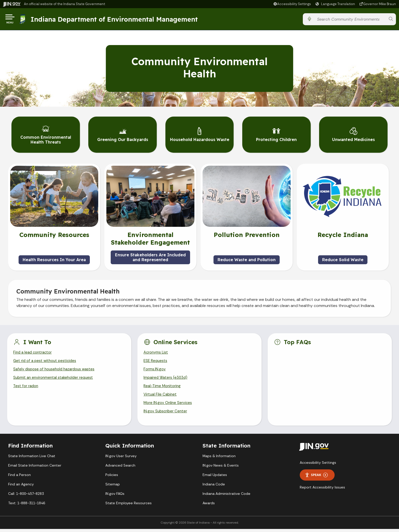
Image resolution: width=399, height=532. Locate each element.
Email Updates (215, 478)
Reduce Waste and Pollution (247, 258)
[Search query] (350, 20)
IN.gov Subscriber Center (166, 414)
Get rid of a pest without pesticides (47, 360)
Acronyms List (157, 351)
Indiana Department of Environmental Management (115, 20)
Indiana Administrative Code (226, 497)
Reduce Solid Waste (343, 258)
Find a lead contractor (34, 351)
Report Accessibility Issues (322, 490)
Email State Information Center (35, 468)
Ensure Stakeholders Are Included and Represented (150, 256)
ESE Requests (156, 360)
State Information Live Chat (32, 459)
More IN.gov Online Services (169, 405)
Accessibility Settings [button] (318, 466)
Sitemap (113, 487)
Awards (209, 506)
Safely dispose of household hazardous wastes (57, 369)
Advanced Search (120, 468)
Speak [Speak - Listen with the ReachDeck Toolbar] (316, 478)
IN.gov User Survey (121, 459)
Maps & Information (219, 459)
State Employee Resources (129, 506)
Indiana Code (214, 487)
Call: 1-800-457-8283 (26, 497)
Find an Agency (21, 487)
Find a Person (19, 478)
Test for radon (27, 387)
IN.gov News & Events (221, 468)
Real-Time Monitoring (163, 387)
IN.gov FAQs (115, 497)
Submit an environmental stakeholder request (55, 378)
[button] (292, 4)
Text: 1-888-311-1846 (27, 506)
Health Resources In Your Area (54, 258)
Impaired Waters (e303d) (167, 378)
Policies (112, 478)
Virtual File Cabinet (161, 396)
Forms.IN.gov (155, 369)
